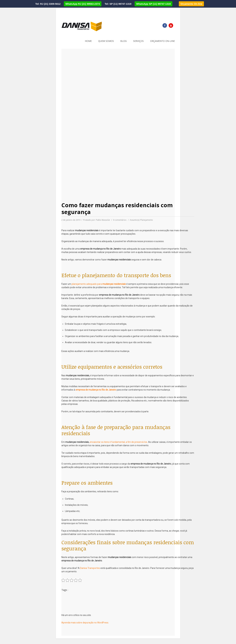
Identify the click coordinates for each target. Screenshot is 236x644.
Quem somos (106, 41)
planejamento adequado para (99, 284)
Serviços (138, 41)
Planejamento (147, 220)
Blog (124, 41)
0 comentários (120, 220)
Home (88, 41)
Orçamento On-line (191, 4)
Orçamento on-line (162, 41)
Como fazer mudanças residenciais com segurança (117, 209)
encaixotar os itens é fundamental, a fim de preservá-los (118, 442)
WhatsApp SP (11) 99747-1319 (153, 4)
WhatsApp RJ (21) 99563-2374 (83, 4)
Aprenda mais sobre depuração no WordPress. (85, 623)
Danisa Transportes (90, 568)
